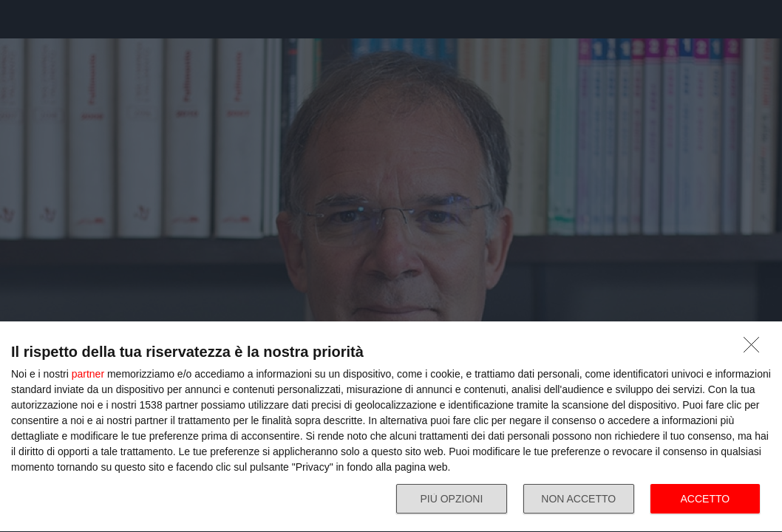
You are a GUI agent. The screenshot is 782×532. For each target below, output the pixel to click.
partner (88, 374)
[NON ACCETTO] (755, 349)
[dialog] (391, 427)
